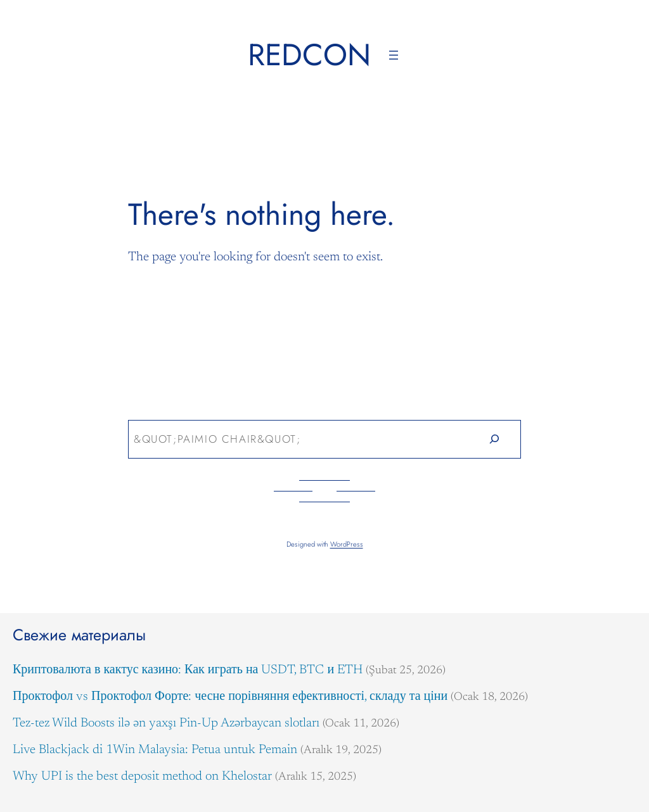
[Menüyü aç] (394, 55)
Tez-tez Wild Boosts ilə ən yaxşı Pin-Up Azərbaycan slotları (166, 723)
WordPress (347, 544)
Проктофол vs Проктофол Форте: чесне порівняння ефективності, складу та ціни (230, 697)
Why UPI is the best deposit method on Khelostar (142, 777)
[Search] (495, 439)
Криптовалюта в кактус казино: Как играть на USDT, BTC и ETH (188, 670)
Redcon (309, 55)
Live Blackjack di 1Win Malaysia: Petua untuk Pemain (155, 750)
